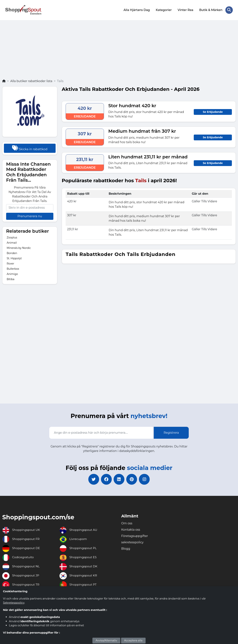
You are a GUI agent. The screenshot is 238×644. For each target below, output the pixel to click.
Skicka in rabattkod (30, 148)
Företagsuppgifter (135, 536)
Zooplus (12, 237)
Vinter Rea (185, 10)
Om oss (127, 523)
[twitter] (93, 479)
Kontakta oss (131, 530)
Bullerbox (13, 269)
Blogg (126, 549)
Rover (10, 263)
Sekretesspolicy (14, 603)
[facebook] (106, 479)
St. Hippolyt (14, 258)
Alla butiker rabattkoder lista (31, 81)
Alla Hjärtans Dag (137, 10)
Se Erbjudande (213, 111)
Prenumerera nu (30, 216)
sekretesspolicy (132, 542)
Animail (12, 243)
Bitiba (11, 279)
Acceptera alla (133, 640)
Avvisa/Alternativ (106, 640)
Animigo (12, 274)
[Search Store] (229, 10)
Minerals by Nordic (19, 248)
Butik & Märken (211, 10)
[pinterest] (132, 479)
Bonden (12, 253)
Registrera (171, 432)
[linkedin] (119, 479)
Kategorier (164, 10)
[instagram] (145, 479)
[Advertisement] (119, 51)
